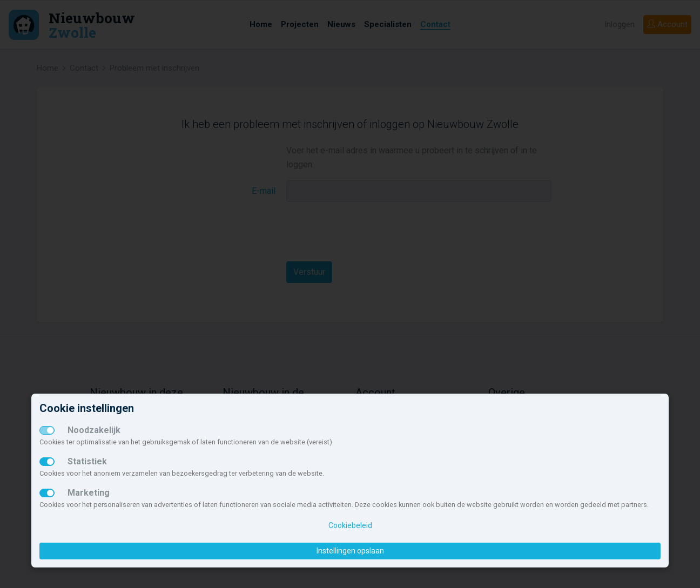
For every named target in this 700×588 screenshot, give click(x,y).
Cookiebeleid (350, 525)
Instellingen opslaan (350, 551)
